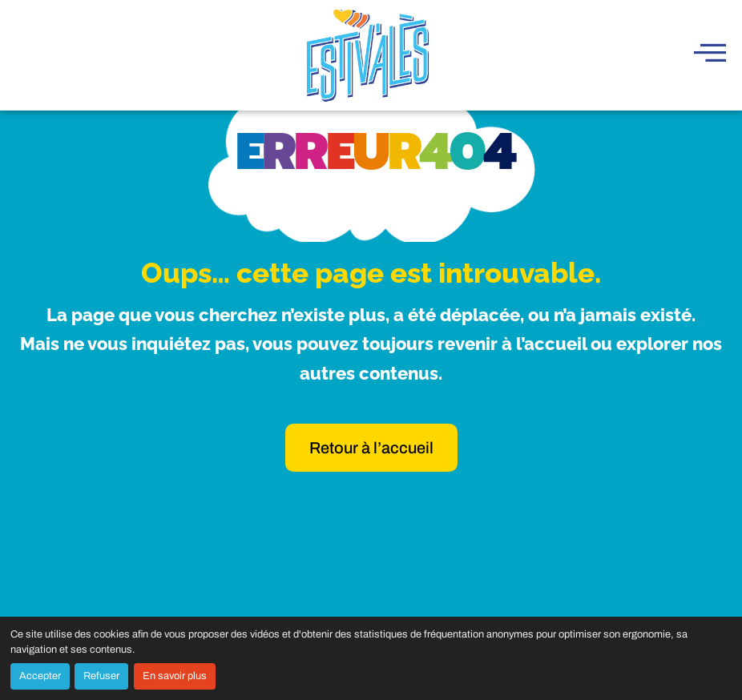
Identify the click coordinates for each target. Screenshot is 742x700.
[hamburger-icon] (710, 55)
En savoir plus (175, 676)
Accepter (40, 676)
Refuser (101, 676)
